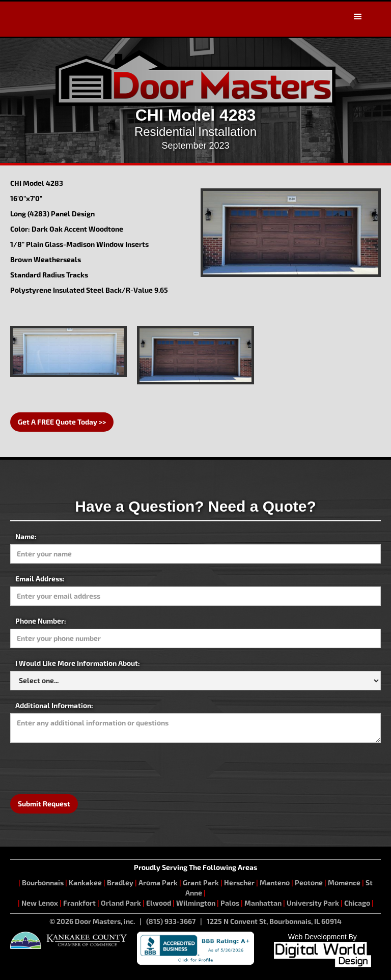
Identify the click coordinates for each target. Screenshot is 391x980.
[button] (358, 17)
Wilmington (196, 903)
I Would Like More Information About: (78, 663)
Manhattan (263, 903)
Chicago (357, 903)
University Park (313, 903)
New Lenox (40, 903)
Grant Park (201, 883)
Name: (26, 536)
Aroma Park (158, 883)
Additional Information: (54, 705)
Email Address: (40, 579)
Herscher (239, 883)
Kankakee (85, 883)
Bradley (120, 883)
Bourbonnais (44, 883)
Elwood (159, 903)
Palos (230, 903)
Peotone (309, 883)
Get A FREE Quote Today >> (62, 422)
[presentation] (88, 768)
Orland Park (121, 903)
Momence (344, 883)
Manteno (275, 883)
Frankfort (79, 903)
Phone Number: (41, 621)
